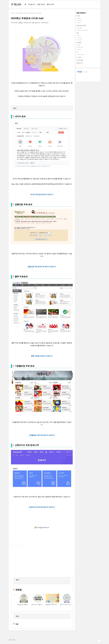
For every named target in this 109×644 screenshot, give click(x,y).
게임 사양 (80, 40)
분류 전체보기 (81, 13)
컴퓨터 (79, 18)
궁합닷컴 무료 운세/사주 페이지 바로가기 (42, 267)
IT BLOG (16, 4)
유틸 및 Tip (79, 63)
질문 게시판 (41, 4)
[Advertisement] (42, 527)
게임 (78, 33)
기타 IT (79, 23)
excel (79, 45)
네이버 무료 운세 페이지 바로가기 (42, 195)
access (79, 49)
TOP (99, 641)
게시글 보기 (32, 4)
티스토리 (79, 57)
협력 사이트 (50, 4)
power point (80, 47)
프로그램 (79, 28)
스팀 (78, 35)
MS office (79, 43)
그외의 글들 (80, 60)
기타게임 (79, 38)
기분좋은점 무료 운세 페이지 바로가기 (42, 435)
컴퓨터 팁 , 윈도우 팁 (82, 30)
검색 (95, 4)
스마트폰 (79, 21)
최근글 (80, 72)
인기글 (86, 72)
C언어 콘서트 (81, 55)
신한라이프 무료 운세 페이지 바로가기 (42, 507)
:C (77, 52)
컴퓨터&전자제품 (81, 26)
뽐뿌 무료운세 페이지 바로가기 (42, 356)
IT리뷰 (78, 16)
